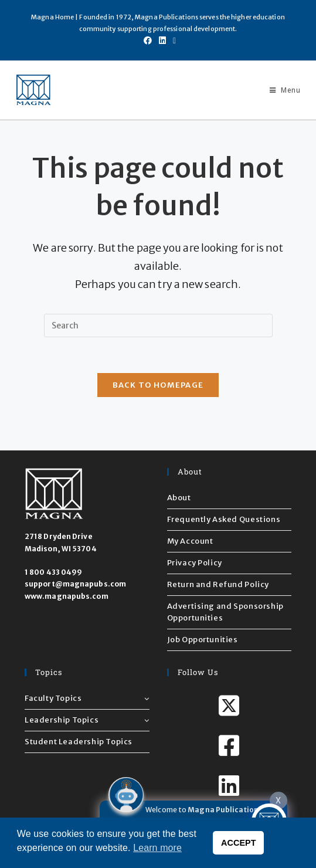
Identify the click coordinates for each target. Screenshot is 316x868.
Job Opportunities (203, 640)
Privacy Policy (195, 563)
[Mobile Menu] (281, 90)
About (179, 498)
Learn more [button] (157, 848)
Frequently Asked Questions (224, 519)
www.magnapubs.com (67, 596)
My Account (190, 541)
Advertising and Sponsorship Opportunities (225, 612)
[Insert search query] (158, 325)
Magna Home (52, 17)
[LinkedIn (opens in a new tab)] (162, 40)
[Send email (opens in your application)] (173, 40)
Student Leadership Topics (79, 742)
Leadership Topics (87, 720)
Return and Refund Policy (218, 584)
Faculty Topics (87, 698)
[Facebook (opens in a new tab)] (148, 40)
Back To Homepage (158, 385)
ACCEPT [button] (239, 843)
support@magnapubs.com (75, 584)
